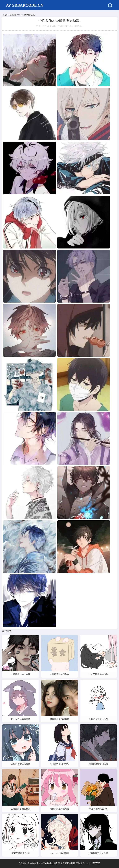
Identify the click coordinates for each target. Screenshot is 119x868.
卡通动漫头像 (28, 15)
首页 (5, 15)
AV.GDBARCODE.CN (25, 5)
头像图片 (14, 15)
